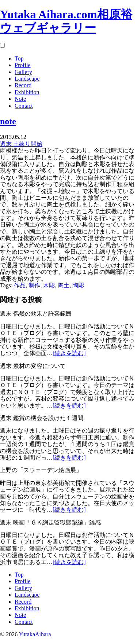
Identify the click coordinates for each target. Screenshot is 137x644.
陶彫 (78, 285)
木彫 (49, 285)
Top (19, 58)
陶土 (64, 285)
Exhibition (27, 92)
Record (23, 85)
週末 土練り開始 (21, 144)
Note (20, 99)
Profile (23, 65)
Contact (24, 106)
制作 (34, 285)
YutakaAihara (35, 634)
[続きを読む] (69, 353)
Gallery (23, 72)
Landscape (27, 79)
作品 (20, 285)
